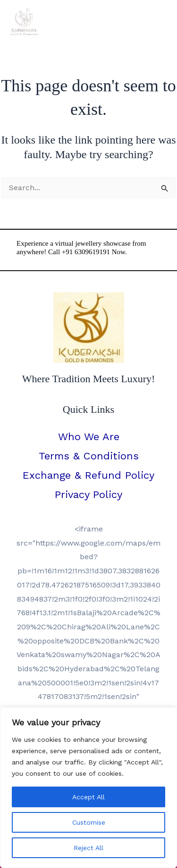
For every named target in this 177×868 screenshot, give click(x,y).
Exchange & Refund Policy (88, 475)
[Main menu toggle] (157, 22)
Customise (89, 822)
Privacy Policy (88, 494)
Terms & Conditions (89, 456)
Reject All (88, 848)
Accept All (88, 797)
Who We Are (89, 437)
